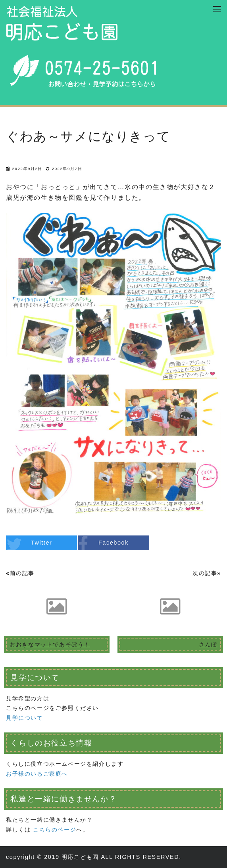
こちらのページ (55, 830)
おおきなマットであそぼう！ (50, 644)
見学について (25, 718)
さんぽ (208, 644)
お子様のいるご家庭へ (37, 774)
